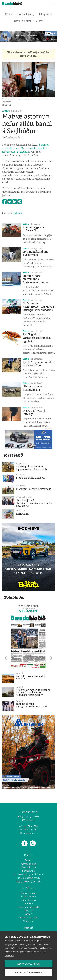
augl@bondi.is (28, 833)
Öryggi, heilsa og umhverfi (28, 881)
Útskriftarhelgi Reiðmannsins (32, 388)
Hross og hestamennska (29, 878)
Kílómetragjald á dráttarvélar (33, 229)
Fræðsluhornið (29, 867)
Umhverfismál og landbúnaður (28, 874)
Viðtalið (28, 914)
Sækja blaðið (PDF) (29, 611)
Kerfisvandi (23, 514)
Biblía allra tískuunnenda (31, 478)
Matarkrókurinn (28, 897)
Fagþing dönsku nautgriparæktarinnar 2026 (32, 705)
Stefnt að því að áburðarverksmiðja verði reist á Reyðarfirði (34, 503)
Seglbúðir (17, 213)
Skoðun (28, 860)
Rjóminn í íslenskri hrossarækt (33, 489)
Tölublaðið (14, 597)
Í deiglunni (45, 14)
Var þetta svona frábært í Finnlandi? (30, 677)
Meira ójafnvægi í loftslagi (34, 412)
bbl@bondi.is (28, 830)
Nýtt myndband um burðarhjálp (35, 253)
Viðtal (39, 21)
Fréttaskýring (26, 14)
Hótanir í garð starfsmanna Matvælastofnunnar (35, 279)
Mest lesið (13, 455)
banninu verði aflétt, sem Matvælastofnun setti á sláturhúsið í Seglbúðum (25, 148)
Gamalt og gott (29, 864)
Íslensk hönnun (28, 893)
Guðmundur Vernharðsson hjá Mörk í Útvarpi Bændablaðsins (38, 307)
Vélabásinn (29, 921)
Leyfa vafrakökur (28, 964)
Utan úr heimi (22, 21)
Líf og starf (29, 911)
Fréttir (9, 14)
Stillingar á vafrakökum (29, 973)
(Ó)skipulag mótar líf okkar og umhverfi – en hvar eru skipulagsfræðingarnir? (33, 692)
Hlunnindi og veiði (28, 918)
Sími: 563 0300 (29, 826)
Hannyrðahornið (29, 900)
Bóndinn (29, 904)
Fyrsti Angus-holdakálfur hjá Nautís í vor (39, 364)
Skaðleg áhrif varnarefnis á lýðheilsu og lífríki (37, 338)
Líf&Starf (28, 888)
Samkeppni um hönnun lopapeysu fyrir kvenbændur (32, 468)
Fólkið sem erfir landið (28, 907)
